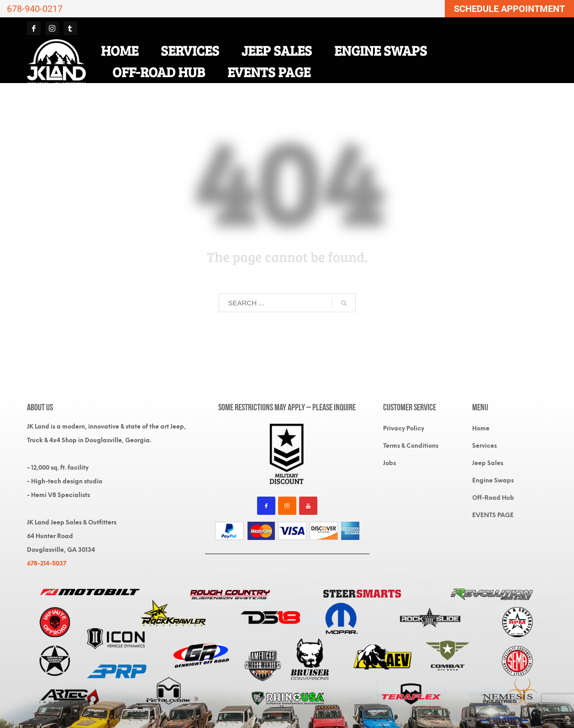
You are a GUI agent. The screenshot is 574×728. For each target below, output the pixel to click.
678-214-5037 (47, 563)
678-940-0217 (35, 9)
